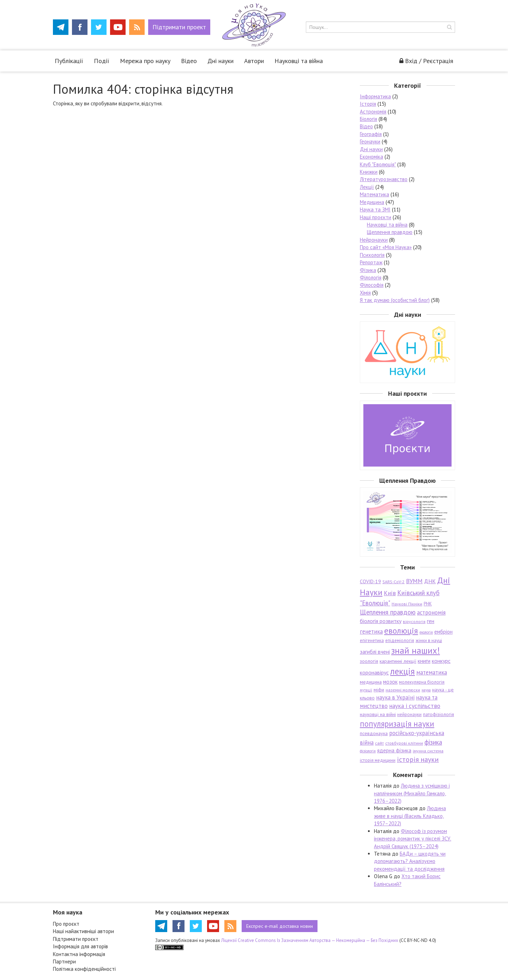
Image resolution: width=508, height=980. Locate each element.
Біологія (368, 119)
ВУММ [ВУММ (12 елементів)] (414, 581)
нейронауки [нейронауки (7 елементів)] (409, 714)
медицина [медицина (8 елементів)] (371, 682)
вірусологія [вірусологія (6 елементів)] (414, 621)
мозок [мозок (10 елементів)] (390, 682)
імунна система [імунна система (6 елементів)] (428, 751)
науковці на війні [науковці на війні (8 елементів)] (378, 714)
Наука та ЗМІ (375, 209)
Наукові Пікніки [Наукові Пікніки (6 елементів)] (407, 604)
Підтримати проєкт (76, 939)
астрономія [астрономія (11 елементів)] (431, 612)
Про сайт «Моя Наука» (386, 247)
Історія (368, 104)
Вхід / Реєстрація (426, 61)
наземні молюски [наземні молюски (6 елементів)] (403, 690)
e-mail (280, 926)
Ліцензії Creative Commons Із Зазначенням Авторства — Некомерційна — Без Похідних (310, 940)
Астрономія (373, 112)
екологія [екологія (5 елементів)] (426, 632)
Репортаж (371, 262)
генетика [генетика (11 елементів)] (371, 631)
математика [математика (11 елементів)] (432, 672)
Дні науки (220, 61)
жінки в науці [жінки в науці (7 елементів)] (429, 640)
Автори (254, 61)
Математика (374, 194)
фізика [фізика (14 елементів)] (433, 742)
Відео (189, 61)
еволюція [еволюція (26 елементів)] (401, 630)
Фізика (368, 270)
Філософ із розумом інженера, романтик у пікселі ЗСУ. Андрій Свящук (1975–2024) (413, 839)
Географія (371, 134)
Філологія (371, 278)
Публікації (69, 61)
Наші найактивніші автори (83, 931)
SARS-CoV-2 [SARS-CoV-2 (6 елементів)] (394, 582)
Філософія (372, 285)
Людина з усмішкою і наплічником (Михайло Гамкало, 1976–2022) (412, 793)
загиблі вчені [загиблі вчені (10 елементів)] (375, 652)
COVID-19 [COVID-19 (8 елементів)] (370, 581)
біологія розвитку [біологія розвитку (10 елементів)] (381, 621)
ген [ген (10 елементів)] (431, 621)
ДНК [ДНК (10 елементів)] (430, 581)
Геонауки (370, 141)
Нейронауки (374, 240)
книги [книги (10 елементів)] (424, 661)
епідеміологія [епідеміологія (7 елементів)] (400, 640)
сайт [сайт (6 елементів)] (379, 743)
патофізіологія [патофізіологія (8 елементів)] (439, 714)
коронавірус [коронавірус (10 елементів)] (374, 672)
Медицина (372, 202)
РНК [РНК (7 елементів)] (428, 604)
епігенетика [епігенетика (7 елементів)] (372, 640)
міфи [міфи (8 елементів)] (379, 690)
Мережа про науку (145, 61)
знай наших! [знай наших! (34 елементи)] (416, 650)
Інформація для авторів (80, 946)
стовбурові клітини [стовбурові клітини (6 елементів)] (404, 743)
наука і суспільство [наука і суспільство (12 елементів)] (415, 706)
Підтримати (179, 27)
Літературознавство (384, 179)
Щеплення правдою (390, 232)
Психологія (372, 255)
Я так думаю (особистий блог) (395, 300)
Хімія (365, 293)
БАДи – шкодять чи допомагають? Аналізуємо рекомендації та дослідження (410, 861)
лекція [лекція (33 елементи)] (403, 671)
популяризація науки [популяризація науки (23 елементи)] (397, 724)
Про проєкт (66, 924)
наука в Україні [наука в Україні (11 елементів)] (395, 697)
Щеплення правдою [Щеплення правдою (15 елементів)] (388, 612)
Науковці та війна (299, 61)
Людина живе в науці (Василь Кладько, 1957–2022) (410, 816)
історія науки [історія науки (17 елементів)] (418, 759)
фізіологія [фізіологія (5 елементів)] (368, 751)
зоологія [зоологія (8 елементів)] (369, 661)
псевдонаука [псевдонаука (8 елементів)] (374, 733)
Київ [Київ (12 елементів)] (390, 593)
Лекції (367, 187)
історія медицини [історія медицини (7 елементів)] (378, 760)
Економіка (371, 157)
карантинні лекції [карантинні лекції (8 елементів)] (398, 661)
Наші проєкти (376, 217)
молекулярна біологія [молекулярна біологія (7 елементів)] (422, 682)
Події (102, 61)
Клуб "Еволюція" (378, 164)
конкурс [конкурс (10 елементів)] (441, 661)
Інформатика (375, 96)
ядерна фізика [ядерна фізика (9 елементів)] (394, 750)
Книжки (369, 172)
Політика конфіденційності (84, 969)
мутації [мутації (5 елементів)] (366, 690)
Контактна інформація (79, 954)
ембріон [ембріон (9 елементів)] (443, 632)
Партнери (64, 961)
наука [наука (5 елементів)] (426, 690)
